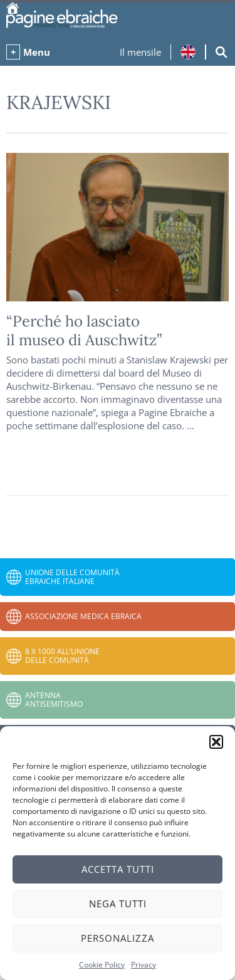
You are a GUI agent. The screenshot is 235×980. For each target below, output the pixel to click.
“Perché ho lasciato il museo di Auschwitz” (84, 331)
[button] (216, 742)
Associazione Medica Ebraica (83, 616)
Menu (37, 52)
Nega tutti (118, 904)
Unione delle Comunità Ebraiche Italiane (72, 577)
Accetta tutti (118, 869)
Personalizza (118, 938)
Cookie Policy (102, 965)
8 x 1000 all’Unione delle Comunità (62, 656)
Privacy (144, 965)
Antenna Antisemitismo (54, 700)
